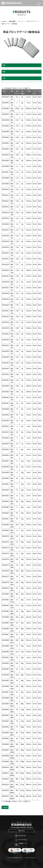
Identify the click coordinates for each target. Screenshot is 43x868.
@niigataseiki (20, 836)
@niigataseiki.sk (21, 840)
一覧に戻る (5, 807)
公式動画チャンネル (21, 844)
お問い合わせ (21, 831)
